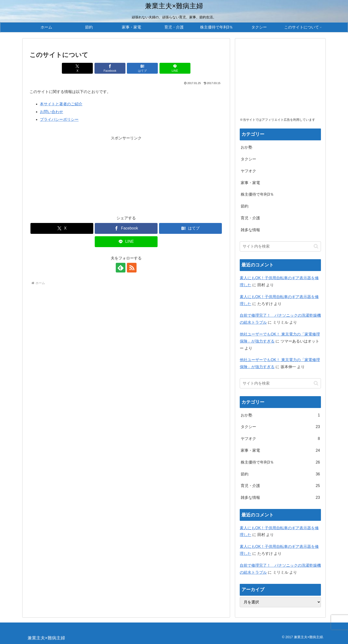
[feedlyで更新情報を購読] (121, 268)
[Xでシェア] (77, 68)
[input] (280, 246)
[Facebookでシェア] (110, 68)
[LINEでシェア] (175, 68)
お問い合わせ (51, 112)
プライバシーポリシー (59, 119)
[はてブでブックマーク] (142, 68)
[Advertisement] (126, 176)
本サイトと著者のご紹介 (61, 104)
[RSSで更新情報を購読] (132, 268)
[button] (316, 246)
